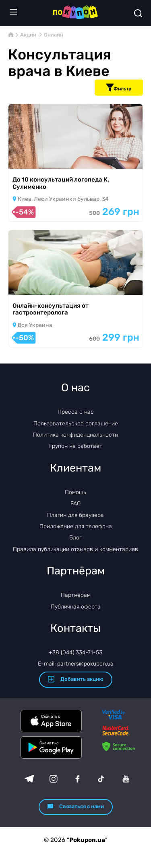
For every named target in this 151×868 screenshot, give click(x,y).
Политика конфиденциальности (75, 435)
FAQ (75, 503)
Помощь (75, 492)
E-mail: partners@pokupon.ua (76, 664)
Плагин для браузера (75, 515)
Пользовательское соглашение (76, 424)
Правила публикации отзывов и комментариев (75, 549)
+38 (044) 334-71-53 (75, 653)
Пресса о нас (76, 412)
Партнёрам (76, 595)
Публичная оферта (76, 607)
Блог (75, 538)
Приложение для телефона (76, 526)
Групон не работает (76, 446)
